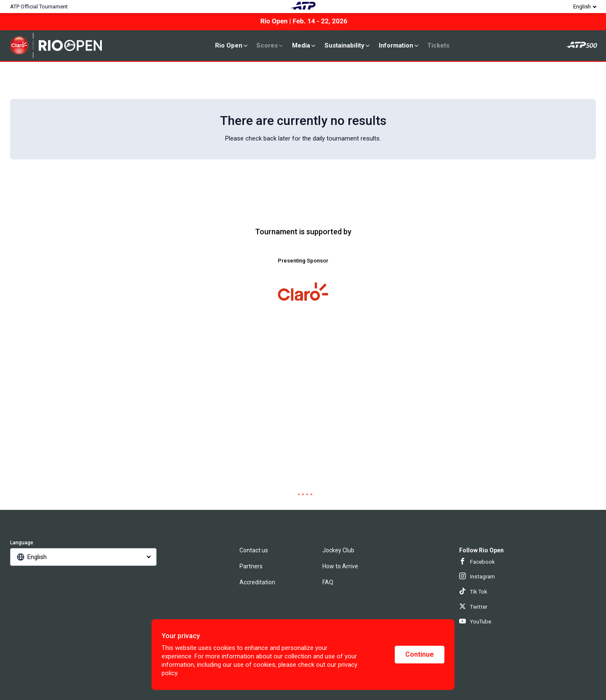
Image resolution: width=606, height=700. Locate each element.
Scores (270, 45)
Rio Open (232, 45)
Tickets (438, 45)
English (582, 7)
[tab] (295, 494)
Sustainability (348, 45)
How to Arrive (340, 566)
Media (304, 45)
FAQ (328, 582)
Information (399, 45)
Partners (251, 566)
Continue (420, 654)
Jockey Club (338, 550)
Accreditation (257, 582)
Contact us (254, 550)
